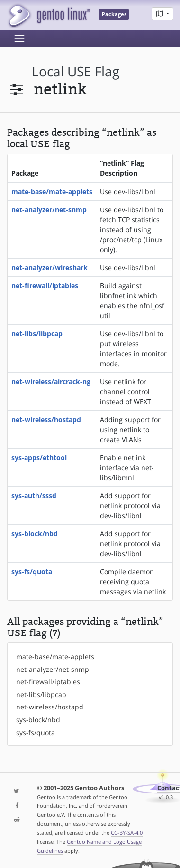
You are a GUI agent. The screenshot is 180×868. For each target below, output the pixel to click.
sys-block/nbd (35, 533)
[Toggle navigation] (19, 38)
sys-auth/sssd (34, 495)
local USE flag (76, 71)
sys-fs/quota (32, 571)
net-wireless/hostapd (46, 420)
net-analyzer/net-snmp (49, 210)
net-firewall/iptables (45, 286)
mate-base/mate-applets (52, 192)
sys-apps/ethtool (39, 458)
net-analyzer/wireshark (49, 268)
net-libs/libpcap (37, 334)
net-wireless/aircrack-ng (51, 382)
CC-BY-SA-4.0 (127, 833)
